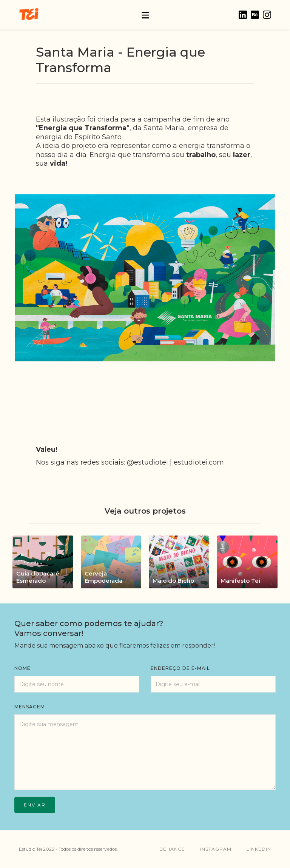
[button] (145, 15)
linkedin (259, 849)
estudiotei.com (199, 462)
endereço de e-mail (180, 668)
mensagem (30, 707)
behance (172, 849)
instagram (216, 849)
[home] (29, 15)
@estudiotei (147, 462)
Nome (22, 668)
